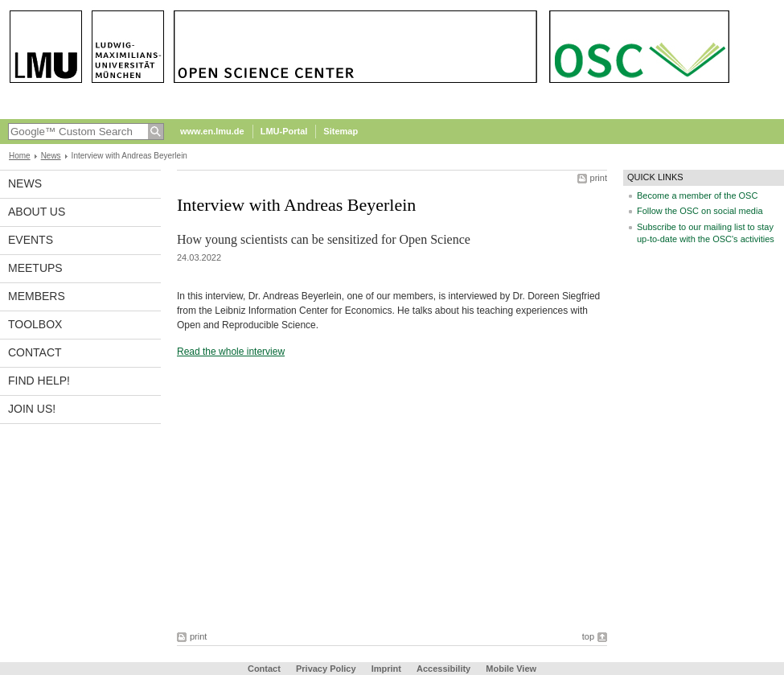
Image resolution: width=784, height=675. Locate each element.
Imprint (386, 669)
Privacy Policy (326, 669)
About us (37, 212)
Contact (35, 352)
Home (20, 156)
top (588, 636)
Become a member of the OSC (697, 196)
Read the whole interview (231, 352)
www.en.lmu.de (212, 131)
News (51, 156)
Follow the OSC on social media (700, 211)
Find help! (39, 381)
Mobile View (511, 669)
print (599, 178)
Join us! (32, 409)
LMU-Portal (284, 131)
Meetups (35, 268)
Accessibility (445, 669)
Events (31, 240)
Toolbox (35, 324)
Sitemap (341, 131)
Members (37, 296)
